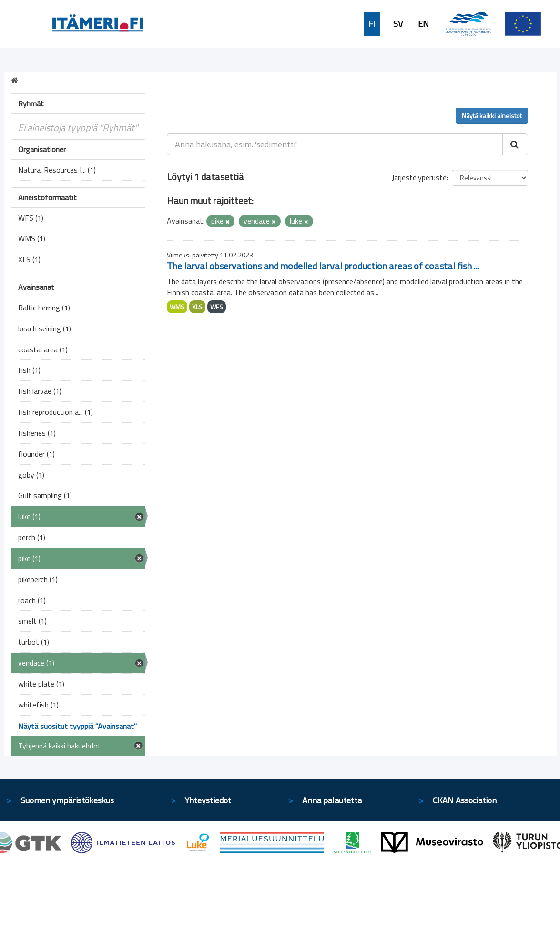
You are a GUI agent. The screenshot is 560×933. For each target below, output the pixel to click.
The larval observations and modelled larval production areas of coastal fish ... (323, 266)
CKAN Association (465, 800)
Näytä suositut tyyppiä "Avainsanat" (77, 726)
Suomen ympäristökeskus (67, 800)
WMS (177, 307)
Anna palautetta (332, 800)
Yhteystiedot (208, 800)
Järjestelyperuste (419, 177)
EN (423, 24)
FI (372, 24)
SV (398, 24)
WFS (217, 307)
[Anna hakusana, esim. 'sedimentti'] (335, 144)
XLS (197, 307)
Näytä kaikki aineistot (492, 116)
